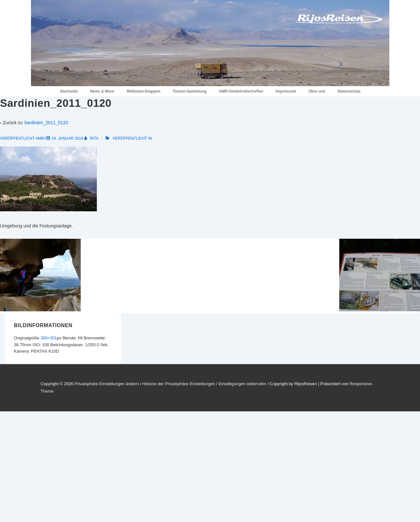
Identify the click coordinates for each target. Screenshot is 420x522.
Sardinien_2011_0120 (46, 123)
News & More (102, 91)
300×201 (49, 338)
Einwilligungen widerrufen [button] (242, 384)
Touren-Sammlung (190, 91)
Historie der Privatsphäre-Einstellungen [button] (179, 384)
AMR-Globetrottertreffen (241, 91)
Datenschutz (349, 91)
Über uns (317, 91)
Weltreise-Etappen (143, 91)
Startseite (69, 91)
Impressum (286, 91)
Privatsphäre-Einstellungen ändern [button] (106, 384)
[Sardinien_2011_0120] (67, 138)
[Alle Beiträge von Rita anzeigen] (92, 138)
